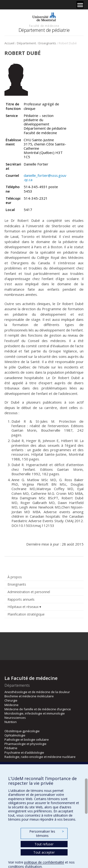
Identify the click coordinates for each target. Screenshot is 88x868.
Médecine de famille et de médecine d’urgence (38, 709)
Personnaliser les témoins (46, 833)
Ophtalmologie (15, 735)
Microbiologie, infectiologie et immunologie (35, 713)
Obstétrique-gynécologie (22, 731)
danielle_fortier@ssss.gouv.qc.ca (45, 178)
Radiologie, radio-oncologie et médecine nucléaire (40, 757)
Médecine (11, 705)
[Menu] (80, 5)
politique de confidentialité (44, 862)
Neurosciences (15, 718)
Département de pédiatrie (44, 30)
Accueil (9, 43)
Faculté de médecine (44, 26)
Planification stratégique (26, 614)
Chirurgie (11, 700)
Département (26, 43)
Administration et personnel (29, 592)
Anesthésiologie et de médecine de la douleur (37, 692)
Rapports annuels (21, 599)
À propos (15, 577)
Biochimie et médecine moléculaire (29, 696)
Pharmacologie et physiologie (25, 744)
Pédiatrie (11, 748)
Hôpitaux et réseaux (23, 607)
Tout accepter (44, 852)
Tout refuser (44, 844)
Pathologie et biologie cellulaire (27, 740)
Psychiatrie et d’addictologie (24, 752)
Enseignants (47, 43)
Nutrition (11, 722)
